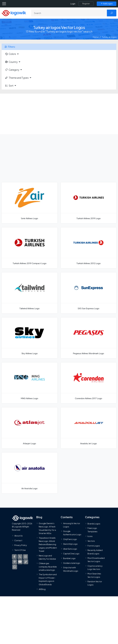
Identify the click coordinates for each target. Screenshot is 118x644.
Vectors (91, 541)
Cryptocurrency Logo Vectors (95, 567)
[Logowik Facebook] (14, 557)
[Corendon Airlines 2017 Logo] (89, 383)
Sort (9, 86)
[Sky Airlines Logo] (30, 338)
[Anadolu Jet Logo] (89, 428)
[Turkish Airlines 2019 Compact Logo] (30, 248)
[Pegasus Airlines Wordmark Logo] (89, 338)
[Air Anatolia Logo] (30, 473)
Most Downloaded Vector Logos (96, 560)
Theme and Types (17, 78)
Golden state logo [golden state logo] (72, 563)
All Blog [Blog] (42, 589)
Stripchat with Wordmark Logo (71, 569)
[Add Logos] (107, 4)
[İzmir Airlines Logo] (30, 203)
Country (11, 62)
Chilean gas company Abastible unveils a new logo (48, 567)
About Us (18, 536)
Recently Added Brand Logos (95, 552)
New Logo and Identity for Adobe (47, 557)
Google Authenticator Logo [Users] (72, 533)
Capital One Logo (71, 554)
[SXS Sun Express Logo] (89, 293)
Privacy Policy (21, 545)
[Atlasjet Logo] (30, 428)
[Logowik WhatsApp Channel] (15, 567)
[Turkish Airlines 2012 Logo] (89, 248)
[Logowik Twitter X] (20, 557)
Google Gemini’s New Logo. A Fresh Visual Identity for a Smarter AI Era (47, 528)
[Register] (86, 4)
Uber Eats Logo (70, 549)
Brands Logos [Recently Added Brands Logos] (94, 524)
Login (73, 4)
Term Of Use (20, 550)
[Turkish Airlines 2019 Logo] (89, 203)
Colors (10, 54)
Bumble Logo (69, 558)
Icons (90, 536)
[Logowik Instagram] (25, 557)
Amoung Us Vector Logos (72, 525)
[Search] (69, 13)
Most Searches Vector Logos (94, 575)
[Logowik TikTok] (26, 562)
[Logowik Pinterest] (15, 562)
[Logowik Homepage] (14, 13)
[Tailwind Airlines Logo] (30, 293)
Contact (18, 540)
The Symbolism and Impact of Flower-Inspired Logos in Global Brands (48, 579)
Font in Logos (94, 546)
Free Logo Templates (92, 530)
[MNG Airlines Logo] (30, 383)
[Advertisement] (59, 114)
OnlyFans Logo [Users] (70, 539)
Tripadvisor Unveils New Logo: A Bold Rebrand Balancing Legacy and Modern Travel (48, 544)
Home (96, 37)
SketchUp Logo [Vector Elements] (70, 544)
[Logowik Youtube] (20, 562)
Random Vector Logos (95, 583)
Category (12, 70)
